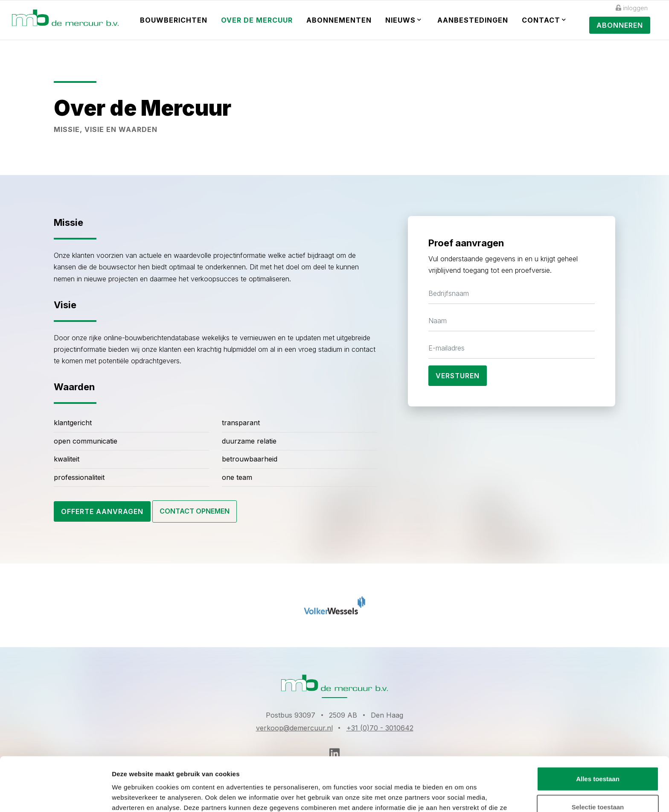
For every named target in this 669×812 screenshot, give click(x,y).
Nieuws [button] (403, 20)
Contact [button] (544, 20)
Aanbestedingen (473, 20)
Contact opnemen (195, 511)
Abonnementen (339, 20)
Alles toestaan (598, 728)
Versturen (458, 376)
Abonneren (620, 25)
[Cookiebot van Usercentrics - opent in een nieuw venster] (55, 795)
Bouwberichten (174, 20)
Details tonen (461, 795)
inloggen (632, 8)
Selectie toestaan (598, 756)
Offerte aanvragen (102, 511)
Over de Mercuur (257, 20)
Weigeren (598, 784)
